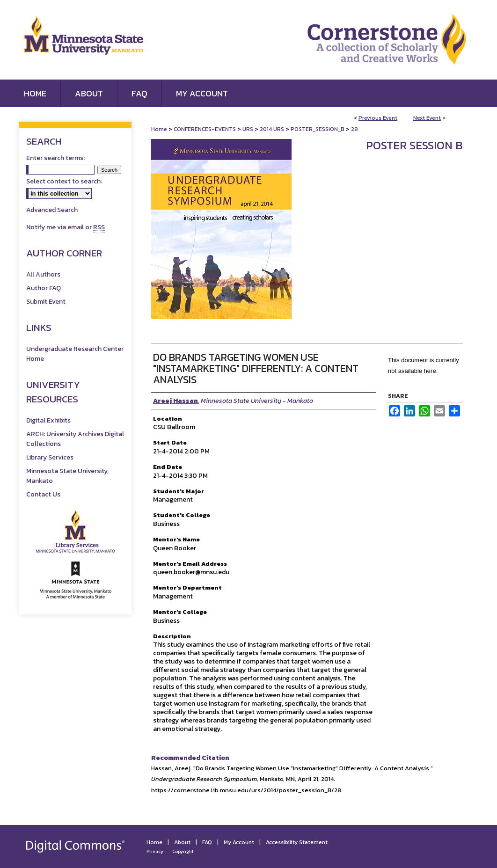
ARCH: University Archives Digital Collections (75, 439)
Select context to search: (64, 181)
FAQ (207, 842)
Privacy (155, 851)
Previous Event (378, 118)
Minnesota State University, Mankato (67, 476)
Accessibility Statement (297, 842)
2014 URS (273, 129)
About (182, 842)
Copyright (183, 851)
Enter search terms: (55, 158)
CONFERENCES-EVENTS (205, 129)
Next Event (427, 118)
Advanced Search (52, 210)
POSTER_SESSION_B (318, 129)
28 (354, 129)
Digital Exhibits (48, 420)
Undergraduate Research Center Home (75, 354)
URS (248, 129)
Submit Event (46, 302)
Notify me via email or (66, 227)
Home (159, 129)
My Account (239, 842)
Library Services (50, 457)
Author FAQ (44, 288)
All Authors (43, 274)
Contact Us (43, 494)
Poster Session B (414, 145)
